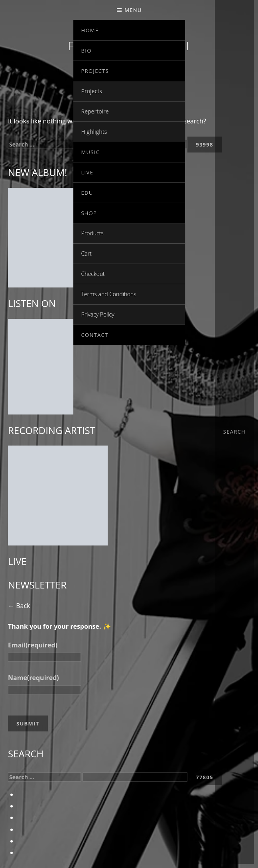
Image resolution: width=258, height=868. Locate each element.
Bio (87, 51)
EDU (87, 193)
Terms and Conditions (109, 294)
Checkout (93, 274)
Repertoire (95, 111)
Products (93, 233)
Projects (95, 71)
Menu (133, 10)
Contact (95, 335)
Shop (89, 213)
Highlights (94, 132)
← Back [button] (19, 606)
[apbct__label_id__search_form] (135, 777)
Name (33, 678)
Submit (28, 723)
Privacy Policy (98, 314)
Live (88, 172)
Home (90, 30)
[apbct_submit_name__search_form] (205, 777)
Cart (87, 253)
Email (33, 645)
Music (91, 152)
